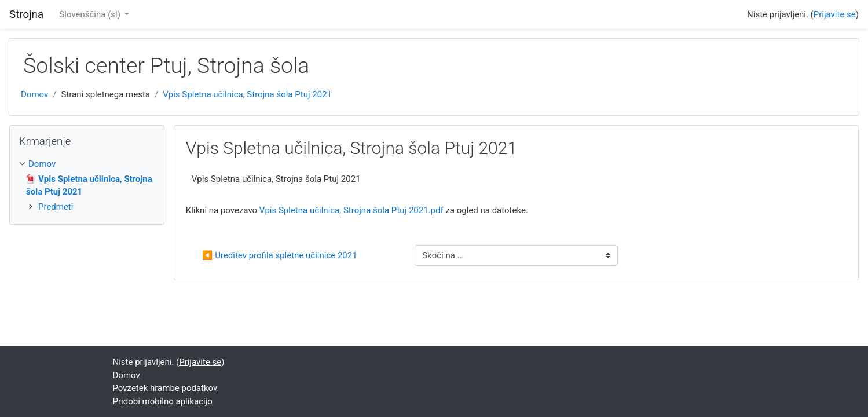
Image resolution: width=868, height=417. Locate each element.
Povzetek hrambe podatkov (165, 388)
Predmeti (56, 207)
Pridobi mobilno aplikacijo (163, 401)
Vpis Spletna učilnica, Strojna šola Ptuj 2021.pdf (351, 210)
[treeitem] (87, 164)
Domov (34, 94)
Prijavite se (835, 14)
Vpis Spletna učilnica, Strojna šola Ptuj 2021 (247, 94)
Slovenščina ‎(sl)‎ (91, 14)
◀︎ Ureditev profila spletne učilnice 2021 (280, 255)
